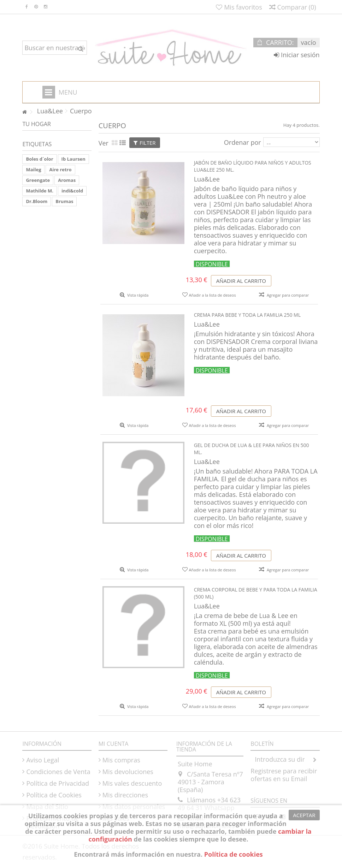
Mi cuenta (114, 744)
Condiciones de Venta (58, 772)
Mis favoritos (239, 7)
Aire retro (60, 170)
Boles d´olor (39, 159)
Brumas (64, 201)
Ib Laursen (73, 159)
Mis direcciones (125, 795)
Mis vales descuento (132, 783)
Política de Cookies (54, 795)
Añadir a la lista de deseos (213, 295)
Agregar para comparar (288, 295)
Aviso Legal (43, 760)
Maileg (33, 170)
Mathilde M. (39, 191)
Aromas (67, 180)
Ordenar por (243, 142)
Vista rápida (137, 295)
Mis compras (121, 760)
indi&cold (72, 191)
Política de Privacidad (58, 783)
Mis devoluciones (128, 772)
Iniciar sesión (297, 55)
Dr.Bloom (37, 201)
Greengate (38, 180)
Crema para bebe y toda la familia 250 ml (247, 315)
